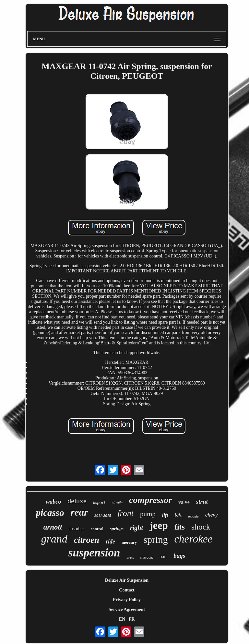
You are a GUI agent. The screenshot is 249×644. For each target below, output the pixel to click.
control (97, 529)
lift (165, 515)
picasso (50, 513)
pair (163, 556)
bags (179, 556)
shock (201, 527)
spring (155, 539)
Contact (127, 590)
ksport (99, 502)
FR (132, 619)
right (136, 528)
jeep (159, 525)
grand (54, 539)
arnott (53, 527)
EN (122, 619)
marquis (147, 557)
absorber (76, 529)
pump (148, 514)
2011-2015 (103, 516)
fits (180, 527)
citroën (117, 503)
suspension (94, 553)
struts (130, 558)
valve (184, 502)
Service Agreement (127, 609)
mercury (129, 542)
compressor (150, 500)
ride (110, 542)
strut (202, 501)
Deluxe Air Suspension (127, 580)
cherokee (193, 539)
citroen (87, 540)
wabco (53, 502)
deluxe (77, 501)
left (178, 515)
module (193, 516)
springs (117, 529)
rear (79, 512)
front (125, 513)
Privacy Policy (127, 600)
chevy (212, 515)
